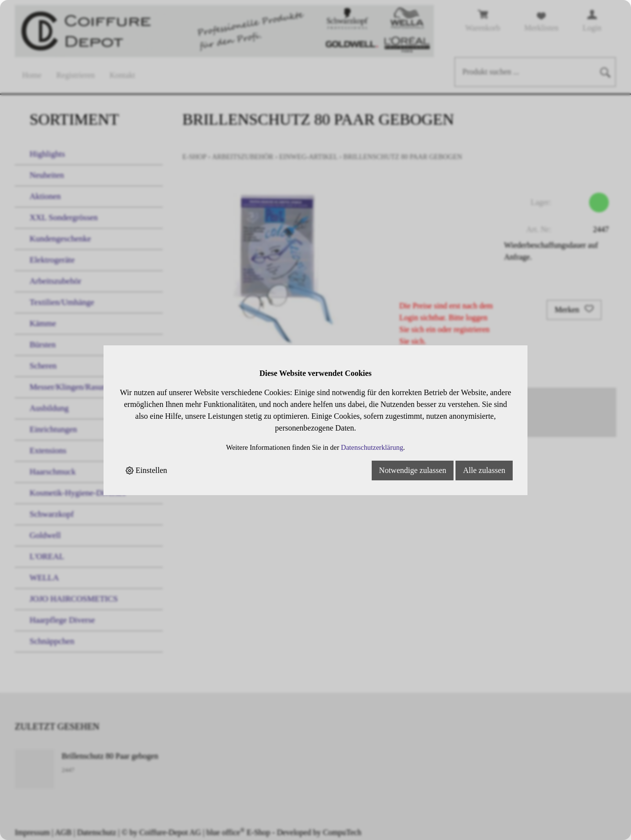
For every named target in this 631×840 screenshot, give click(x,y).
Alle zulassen (484, 470)
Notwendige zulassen (413, 470)
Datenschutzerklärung (372, 447)
